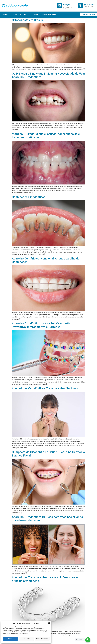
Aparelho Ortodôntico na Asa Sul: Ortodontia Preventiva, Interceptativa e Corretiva (41, 325)
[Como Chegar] (80, 5)
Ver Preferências (42, 639)
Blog (26, 14)
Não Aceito (26, 639)
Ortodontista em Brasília (28, 20)
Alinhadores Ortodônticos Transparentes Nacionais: (46, 388)
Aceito (10, 639)
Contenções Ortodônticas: (29, 197)
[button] (49, 623)
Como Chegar (89, 4)
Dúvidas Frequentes (49, 14)
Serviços (17, 15)
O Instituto (5, 14)
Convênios (35, 14)
